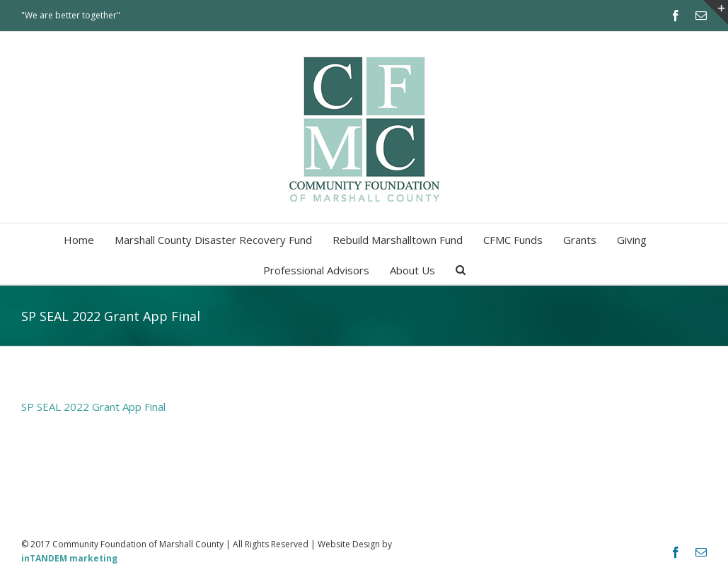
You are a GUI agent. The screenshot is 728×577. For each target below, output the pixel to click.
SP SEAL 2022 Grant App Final (93, 407)
